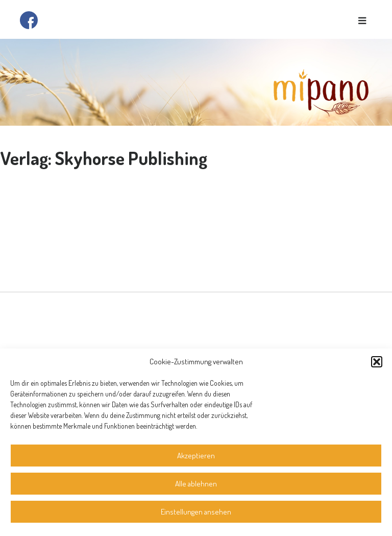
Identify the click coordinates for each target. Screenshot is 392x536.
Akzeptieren (196, 456)
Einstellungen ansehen (196, 512)
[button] (377, 362)
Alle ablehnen (196, 484)
